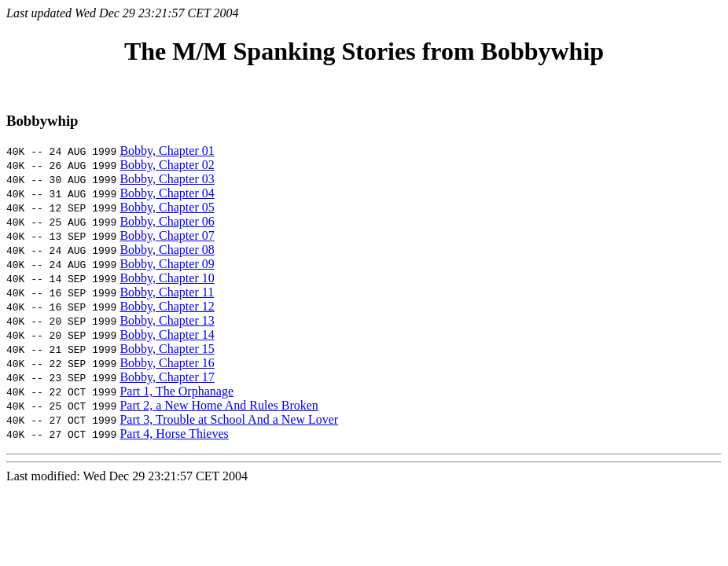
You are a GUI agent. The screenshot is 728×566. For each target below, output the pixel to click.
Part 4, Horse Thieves (174, 434)
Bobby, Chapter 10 (167, 278)
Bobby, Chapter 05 (167, 207)
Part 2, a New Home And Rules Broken (219, 405)
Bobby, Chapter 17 (167, 377)
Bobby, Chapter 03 (167, 179)
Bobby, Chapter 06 (167, 221)
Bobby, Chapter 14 (167, 334)
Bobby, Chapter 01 (167, 151)
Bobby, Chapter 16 (167, 363)
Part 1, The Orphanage (176, 391)
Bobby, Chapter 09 (167, 264)
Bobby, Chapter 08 (167, 250)
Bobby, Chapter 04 (167, 193)
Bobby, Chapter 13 (167, 320)
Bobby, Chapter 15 (167, 349)
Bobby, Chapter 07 (167, 235)
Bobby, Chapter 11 (167, 292)
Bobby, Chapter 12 (167, 306)
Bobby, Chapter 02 (167, 165)
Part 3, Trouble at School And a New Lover (229, 419)
